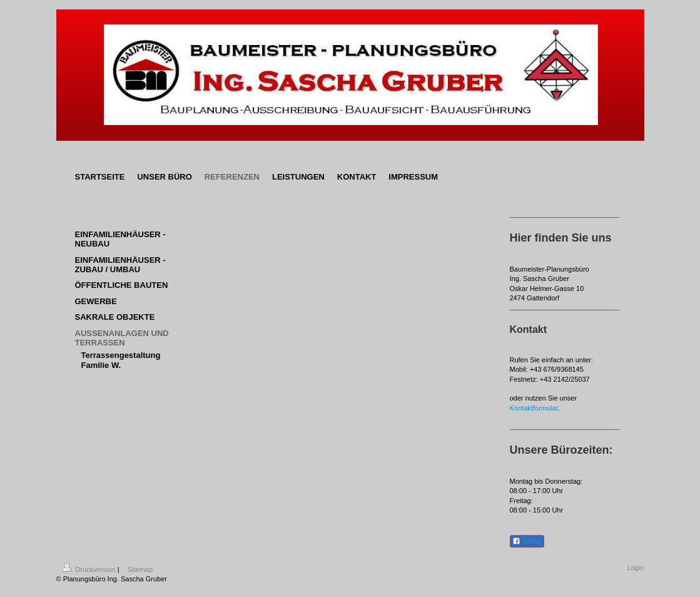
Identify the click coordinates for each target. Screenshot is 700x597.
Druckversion (90, 569)
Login (636, 568)
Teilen (527, 541)
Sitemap (140, 569)
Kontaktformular (534, 408)
